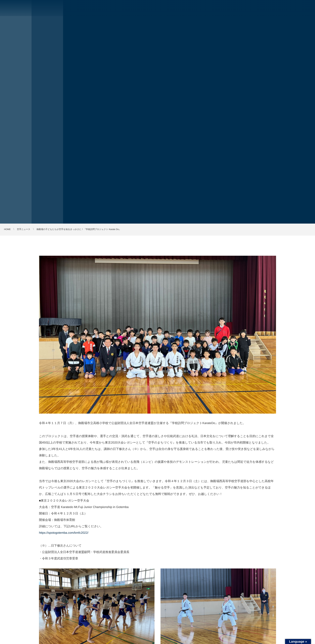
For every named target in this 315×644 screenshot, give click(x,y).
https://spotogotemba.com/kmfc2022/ (64, 533)
